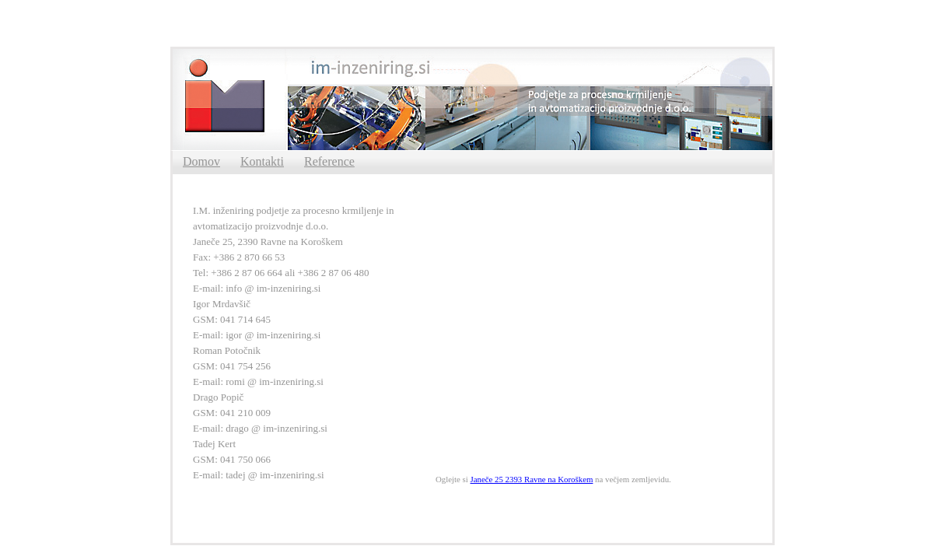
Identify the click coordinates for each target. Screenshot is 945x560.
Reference (329, 161)
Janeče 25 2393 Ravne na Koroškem (532, 479)
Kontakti (262, 161)
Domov (201, 161)
